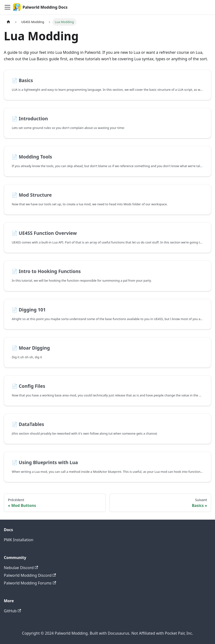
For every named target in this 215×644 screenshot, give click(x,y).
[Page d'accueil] (8, 22)
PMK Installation (19, 540)
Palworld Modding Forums (30, 583)
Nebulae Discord (21, 568)
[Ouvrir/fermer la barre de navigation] (7, 7)
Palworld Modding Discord (30, 575)
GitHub (12, 611)
